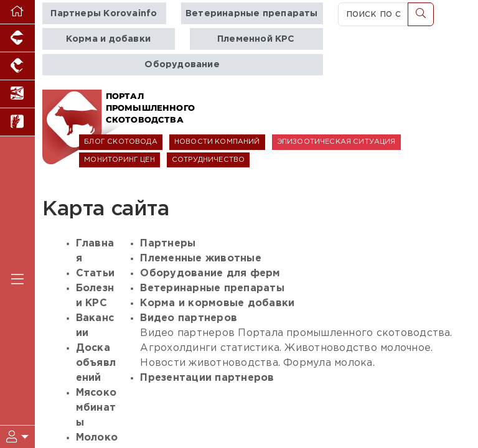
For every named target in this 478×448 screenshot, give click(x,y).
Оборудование (182, 64)
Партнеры (168, 244)
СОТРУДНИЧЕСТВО (208, 160)
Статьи (95, 273)
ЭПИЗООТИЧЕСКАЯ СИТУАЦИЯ (336, 142)
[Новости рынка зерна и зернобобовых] (17, 122)
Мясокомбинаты (96, 408)
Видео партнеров (189, 318)
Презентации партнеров (207, 378)
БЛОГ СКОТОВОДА (120, 142)
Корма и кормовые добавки (217, 303)
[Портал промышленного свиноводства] (17, 38)
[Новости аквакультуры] (17, 94)
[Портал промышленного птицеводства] (17, 66)
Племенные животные (200, 259)
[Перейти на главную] (17, 12)
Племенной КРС (256, 39)
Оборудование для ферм (210, 273)
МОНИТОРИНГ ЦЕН (119, 160)
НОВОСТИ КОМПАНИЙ (217, 142)
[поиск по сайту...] (373, 14)
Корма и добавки (108, 39)
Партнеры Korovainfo (104, 13)
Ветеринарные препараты (252, 13)
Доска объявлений (96, 363)
